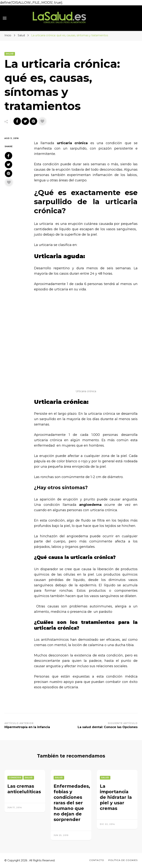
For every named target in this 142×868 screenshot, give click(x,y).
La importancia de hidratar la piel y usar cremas (116, 797)
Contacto (97, 860)
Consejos (15, 778)
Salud (10, 54)
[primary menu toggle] (5, 18)
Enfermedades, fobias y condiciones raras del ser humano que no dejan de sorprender (72, 803)
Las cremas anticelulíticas (24, 789)
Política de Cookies (123, 860)
